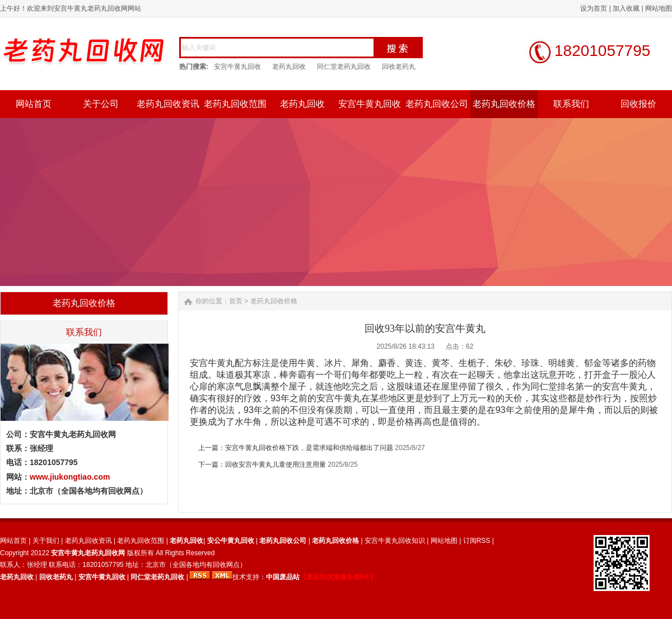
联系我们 (571, 104)
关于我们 (46, 541)
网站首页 (34, 104)
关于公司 (101, 104)
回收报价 (638, 104)
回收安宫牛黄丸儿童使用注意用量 (276, 465)
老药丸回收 (289, 67)
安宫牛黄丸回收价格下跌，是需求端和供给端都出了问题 (309, 448)
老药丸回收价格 (504, 104)
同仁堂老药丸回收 (344, 67)
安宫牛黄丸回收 (237, 67)
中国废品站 (283, 577)
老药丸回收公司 (437, 104)
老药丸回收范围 (235, 104)
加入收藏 (626, 8)
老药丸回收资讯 (168, 104)
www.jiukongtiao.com (70, 477)
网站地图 (659, 8)
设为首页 (594, 8)
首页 (236, 301)
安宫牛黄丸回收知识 (395, 541)
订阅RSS (477, 541)
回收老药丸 (399, 67)
